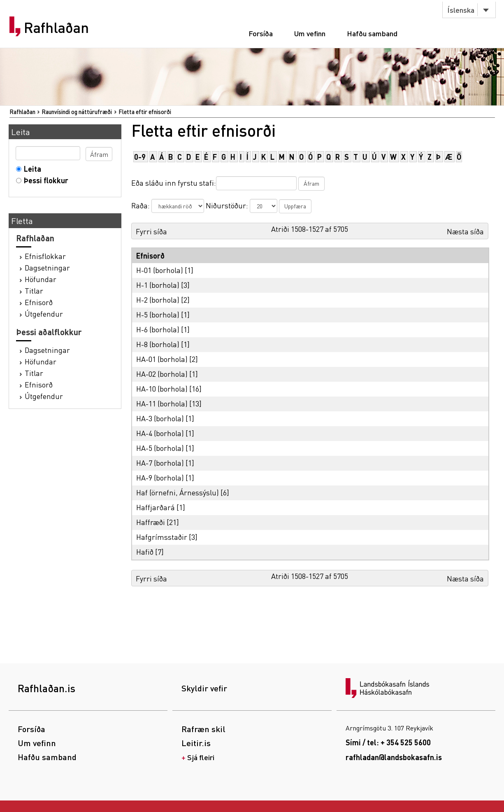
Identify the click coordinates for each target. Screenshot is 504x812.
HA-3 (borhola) (160, 418)
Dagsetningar (47, 267)
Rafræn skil (203, 729)
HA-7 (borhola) (160, 463)
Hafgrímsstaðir (162, 537)
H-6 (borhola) (158, 329)
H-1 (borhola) (158, 285)
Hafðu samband (372, 33)
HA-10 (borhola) (162, 388)
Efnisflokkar (45, 256)
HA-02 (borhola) (162, 374)
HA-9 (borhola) (160, 477)
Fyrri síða (151, 231)
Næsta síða (465, 231)
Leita (31, 169)
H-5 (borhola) (158, 314)
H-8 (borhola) (158, 344)
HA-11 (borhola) (162, 403)
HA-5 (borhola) (160, 448)
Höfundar (41, 279)
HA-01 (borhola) (162, 359)
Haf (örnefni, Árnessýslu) (178, 492)
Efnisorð (39, 302)
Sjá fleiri (201, 757)
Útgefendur (44, 314)
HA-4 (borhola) (160, 433)
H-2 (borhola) (158, 300)
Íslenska (461, 10)
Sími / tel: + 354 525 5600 (388, 742)
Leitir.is (196, 743)
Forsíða (261, 33)
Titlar (34, 290)
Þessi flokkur (44, 180)
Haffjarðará (156, 507)
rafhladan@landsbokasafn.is (394, 757)
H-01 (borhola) (160, 270)
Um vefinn (310, 33)
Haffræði (151, 522)
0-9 (140, 157)
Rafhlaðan (56, 28)
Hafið (145, 552)
